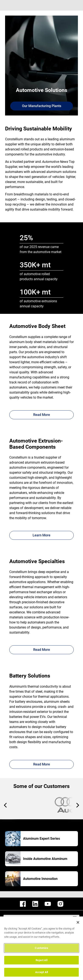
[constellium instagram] (60, 904)
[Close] (78, 922)
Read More (42, 415)
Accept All (41, 972)
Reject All (41, 960)
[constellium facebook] (23, 904)
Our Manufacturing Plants (42, 106)
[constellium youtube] (48, 904)
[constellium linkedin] (35, 904)
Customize (41, 948)
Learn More (41, 535)
